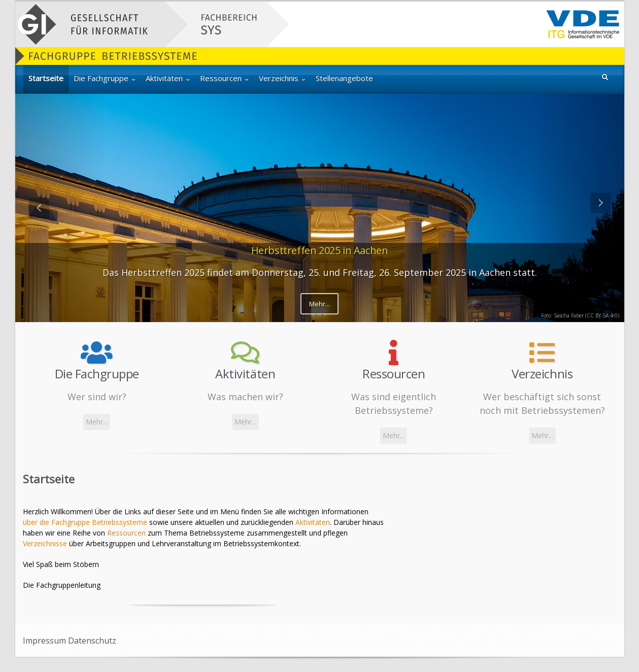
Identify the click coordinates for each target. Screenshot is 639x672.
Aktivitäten (313, 522)
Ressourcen (126, 533)
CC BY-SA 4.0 (602, 315)
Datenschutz (92, 641)
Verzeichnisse (45, 543)
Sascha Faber (569, 315)
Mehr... (319, 304)
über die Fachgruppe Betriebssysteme (85, 522)
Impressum (44, 641)
